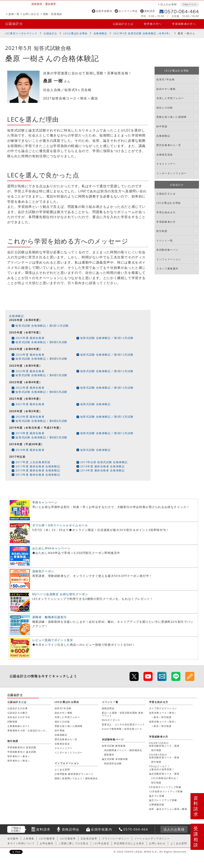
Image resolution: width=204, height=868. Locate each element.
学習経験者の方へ (184, 24)
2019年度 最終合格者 (30, 433)
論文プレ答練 (157, 796)
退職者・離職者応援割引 (50, 617)
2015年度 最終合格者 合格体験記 (38, 470)
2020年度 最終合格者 (30, 417)
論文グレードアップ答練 (163, 800)
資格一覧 (14, 14)
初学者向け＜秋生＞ (19, 761)
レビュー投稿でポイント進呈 (53, 640)
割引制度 (162, 231)
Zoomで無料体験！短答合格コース (122, 729)
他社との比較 (165, 108)
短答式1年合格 (165, 79)
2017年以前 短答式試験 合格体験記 (104, 462)
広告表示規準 (89, 839)
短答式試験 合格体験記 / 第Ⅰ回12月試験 (42, 326)
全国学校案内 (104, 11)
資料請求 (150, 11)
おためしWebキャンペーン (51, 548)
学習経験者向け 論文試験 (22, 752)
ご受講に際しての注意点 (73, 843)
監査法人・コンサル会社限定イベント (123, 724)
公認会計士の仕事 (18, 708)
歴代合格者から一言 (169, 145)
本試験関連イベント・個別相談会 (123, 750)
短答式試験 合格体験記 (96, 404)
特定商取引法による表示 (129, 843)
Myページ (190, 4)
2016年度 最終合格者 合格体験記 (103, 466)
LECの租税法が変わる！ (165, 778)
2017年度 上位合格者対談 (33, 462)
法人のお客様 (169, 4)
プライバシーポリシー (116, 839)
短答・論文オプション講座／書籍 (168, 809)
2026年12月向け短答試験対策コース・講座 (164, 744)
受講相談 (196, 837)
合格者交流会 (165, 155)
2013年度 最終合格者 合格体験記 (38, 475)
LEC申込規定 (101, 843)
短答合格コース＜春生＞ (163, 713)
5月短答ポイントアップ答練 (165, 787)
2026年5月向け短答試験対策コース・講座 (164, 756)
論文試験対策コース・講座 (164, 774)
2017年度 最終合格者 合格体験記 (38, 466)
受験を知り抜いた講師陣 (172, 117)
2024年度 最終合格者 (30, 355)
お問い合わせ (31, 14)
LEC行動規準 (68, 839)
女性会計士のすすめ (19, 717)
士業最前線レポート (19, 726)
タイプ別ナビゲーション (163, 708)
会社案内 (13, 839)
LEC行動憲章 (47, 839)
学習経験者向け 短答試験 (22, 747)
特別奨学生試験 (113, 763)
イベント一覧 (165, 241)
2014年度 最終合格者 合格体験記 (103, 470)
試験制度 (13, 722)
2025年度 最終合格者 (30, 338)
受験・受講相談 (53, 14)
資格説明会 (108, 708)
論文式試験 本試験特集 (115, 759)
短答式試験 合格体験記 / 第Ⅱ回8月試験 (41, 421)
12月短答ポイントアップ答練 (166, 791)
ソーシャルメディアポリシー (152, 839)
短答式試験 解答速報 (114, 746)
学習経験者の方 (166, 222)
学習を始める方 (166, 212)
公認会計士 (14, 24)
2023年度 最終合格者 (30, 371)
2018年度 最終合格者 (30, 450)
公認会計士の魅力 (18, 713)
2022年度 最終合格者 (30, 388)
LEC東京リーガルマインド (21, 33)
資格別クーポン (43, 571)
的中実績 (162, 126)
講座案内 (109, 755)
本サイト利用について (21, 843)
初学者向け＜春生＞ (19, 756)
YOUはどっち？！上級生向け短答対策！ (162, 768)
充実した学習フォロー (170, 98)
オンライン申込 (128, 11)
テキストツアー (166, 164)
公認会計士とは (123, 24)
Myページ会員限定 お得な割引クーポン (60, 594)
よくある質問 (62, 769)
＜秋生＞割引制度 (162, 726)
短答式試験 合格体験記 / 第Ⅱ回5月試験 (41, 342)
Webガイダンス (111, 720)
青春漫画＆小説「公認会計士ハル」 (28, 730)
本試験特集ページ (167, 250)
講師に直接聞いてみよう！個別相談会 (76, 778)
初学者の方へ (153, 24)
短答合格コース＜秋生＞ (163, 722)
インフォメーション (169, 259)
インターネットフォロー (172, 173)
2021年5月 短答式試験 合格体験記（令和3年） (143, 33)
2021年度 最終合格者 (30, 404)
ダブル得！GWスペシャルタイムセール (60, 525)
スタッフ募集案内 (167, 268)
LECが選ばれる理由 (75, 33)
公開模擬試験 (157, 804)
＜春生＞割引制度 (162, 717)
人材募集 (29, 839)
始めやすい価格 (166, 89)
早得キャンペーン (45, 502)
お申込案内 (47, 843)
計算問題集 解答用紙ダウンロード (74, 774)
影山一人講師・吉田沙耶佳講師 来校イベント (123, 714)
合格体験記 (100, 33)
